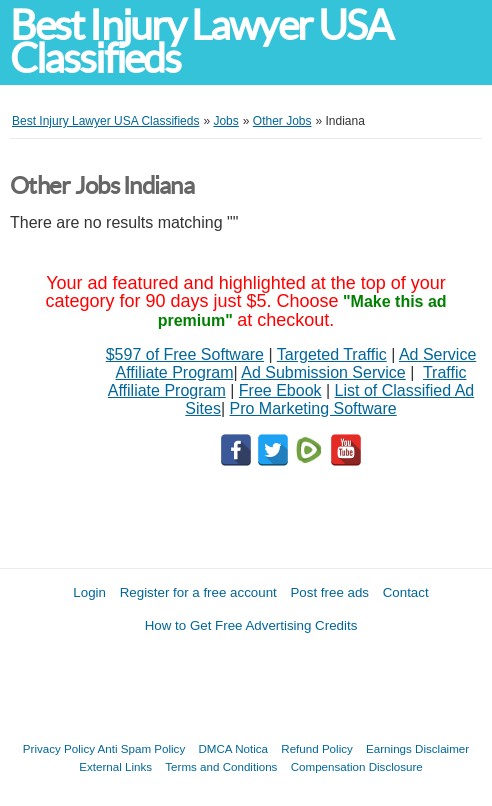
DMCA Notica (233, 748)
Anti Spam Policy (142, 748)
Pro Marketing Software (313, 408)
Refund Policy (317, 748)
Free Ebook (280, 390)
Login (89, 592)
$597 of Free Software (185, 354)
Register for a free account (198, 592)
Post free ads (329, 592)
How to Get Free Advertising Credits (251, 625)
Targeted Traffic (332, 354)
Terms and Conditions (221, 766)
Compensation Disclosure (357, 766)
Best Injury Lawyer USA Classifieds (201, 42)
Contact (406, 592)
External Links (115, 766)
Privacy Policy (59, 748)
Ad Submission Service (323, 372)
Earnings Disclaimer (417, 748)
